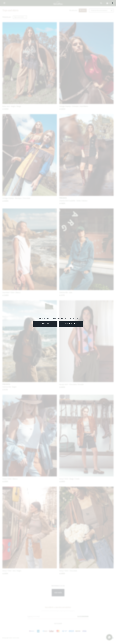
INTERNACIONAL (71, 324)
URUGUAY (45, 324)
